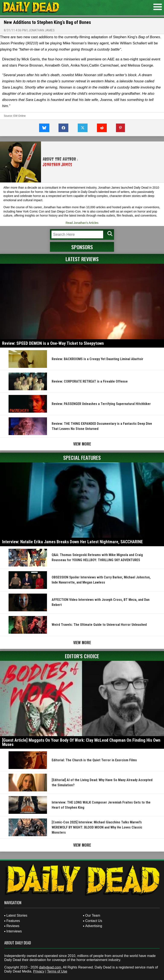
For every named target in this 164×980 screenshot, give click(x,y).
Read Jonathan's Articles (82, 223)
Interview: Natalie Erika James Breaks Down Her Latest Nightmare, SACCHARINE (72, 542)
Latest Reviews (82, 259)
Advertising (94, 926)
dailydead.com (50, 967)
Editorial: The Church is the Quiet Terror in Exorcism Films (94, 760)
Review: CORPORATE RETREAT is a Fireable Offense (90, 381)
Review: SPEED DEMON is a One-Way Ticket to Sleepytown (53, 343)
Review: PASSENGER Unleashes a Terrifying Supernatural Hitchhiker (101, 404)
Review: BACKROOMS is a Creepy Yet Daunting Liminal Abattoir (97, 359)
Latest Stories (17, 915)
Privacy (39, 971)
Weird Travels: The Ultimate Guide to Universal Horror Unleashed (99, 625)
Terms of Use (57, 971)
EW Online (20, 116)
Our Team (93, 915)
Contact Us (94, 921)
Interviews (14, 931)
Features (13, 921)
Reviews (13, 926)
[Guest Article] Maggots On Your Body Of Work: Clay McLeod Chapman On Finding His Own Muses (81, 742)
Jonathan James (42, 30)
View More (82, 444)
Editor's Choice (82, 656)
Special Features (82, 457)
